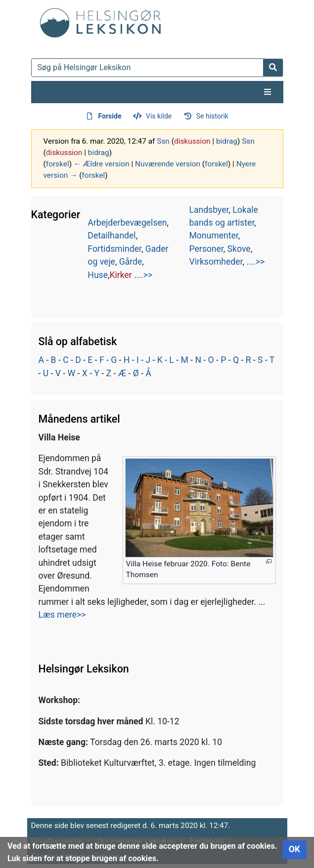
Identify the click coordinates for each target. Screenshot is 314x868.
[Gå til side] (273, 68)
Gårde (131, 262)
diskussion (192, 141)
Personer (206, 249)
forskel (58, 164)
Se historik (212, 116)
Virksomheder (216, 262)
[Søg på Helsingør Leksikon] (147, 68)
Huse (98, 275)
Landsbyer (209, 210)
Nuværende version (168, 164)
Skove (239, 249)
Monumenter (213, 236)
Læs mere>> (62, 615)
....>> (143, 275)
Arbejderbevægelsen (127, 223)
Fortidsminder (114, 249)
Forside (110, 116)
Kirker (121, 275)
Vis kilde (159, 116)
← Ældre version (102, 164)
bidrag (227, 141)
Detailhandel (112, 236)
